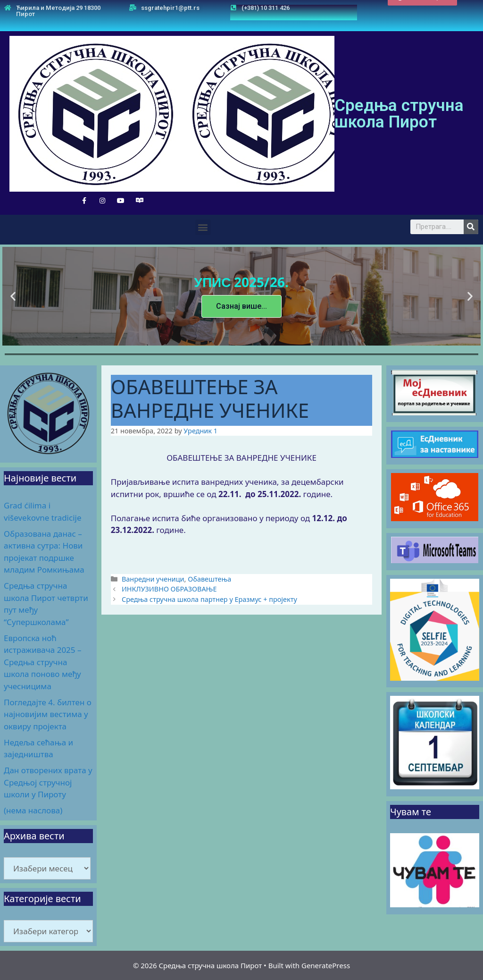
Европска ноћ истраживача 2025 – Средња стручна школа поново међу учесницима (43, 662)
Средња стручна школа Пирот (399, 114)
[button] (422, 10)
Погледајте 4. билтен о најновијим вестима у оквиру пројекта (48, 714)
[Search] (471, 227)
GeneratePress (326, 965)
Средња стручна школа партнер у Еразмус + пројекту (209, 599)
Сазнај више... (241, 306)
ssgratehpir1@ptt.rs (170, 8)
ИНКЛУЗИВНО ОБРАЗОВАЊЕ (169, 589)
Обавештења (209, 579)
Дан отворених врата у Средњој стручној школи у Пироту (48, 782)
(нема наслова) (33, 810)
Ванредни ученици (153, 579)
